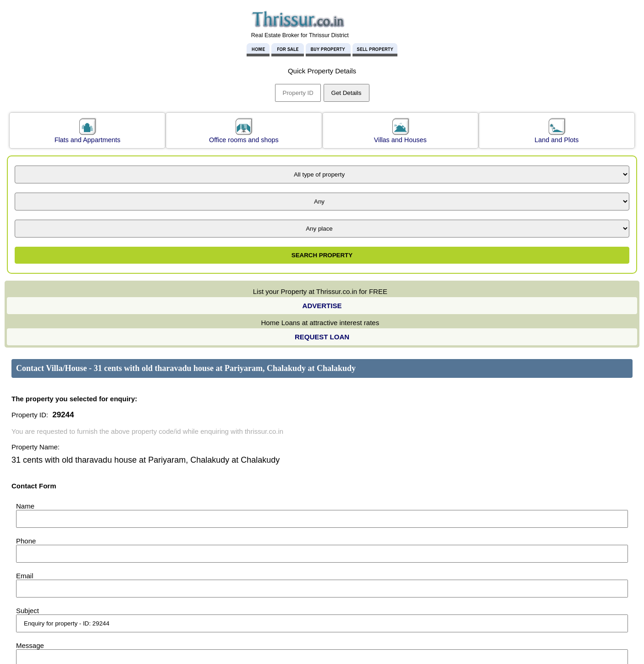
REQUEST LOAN (322, 337)
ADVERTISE (322, 306)
